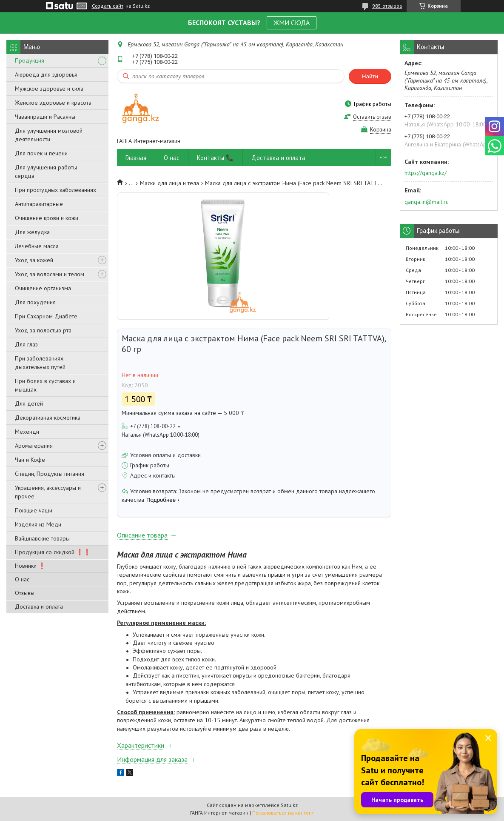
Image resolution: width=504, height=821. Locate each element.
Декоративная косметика (48, 418)
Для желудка (32, 232)
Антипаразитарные (39, 204)
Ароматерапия (34, 446)
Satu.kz (289, 805)
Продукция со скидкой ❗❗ (53, 552)
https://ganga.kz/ (426, 173)
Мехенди (27, 432)
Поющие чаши (34, 510)
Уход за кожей (34, 260)
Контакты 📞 (215, 158)
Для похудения (35, 302)
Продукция (30, 60)
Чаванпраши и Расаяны (45, 117)
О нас (22, 579)
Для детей (29, 403)
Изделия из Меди (38, 524)
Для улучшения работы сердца (46, 172)
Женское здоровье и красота (53, 103)
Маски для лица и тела (169, 183)
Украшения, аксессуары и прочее (48, 492)
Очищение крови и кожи (47, 218)
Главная (136, 158)
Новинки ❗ (30, 566)
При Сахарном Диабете (46, 316)
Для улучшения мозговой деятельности (49, 135)
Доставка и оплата (39, 606)
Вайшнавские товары (42, 538)
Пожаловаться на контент (283, 813)
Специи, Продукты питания (50, 474)
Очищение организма (43, 288)
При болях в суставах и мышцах (45, 385)
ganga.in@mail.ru (427, 202)
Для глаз (26, 344)
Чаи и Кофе (30, 460)
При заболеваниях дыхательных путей (40, 363)
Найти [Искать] (370, 76)
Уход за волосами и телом (50, 274)
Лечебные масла (37, 246)
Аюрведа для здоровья (46, 74)
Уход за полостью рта (43, 330)
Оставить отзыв (372, 117)
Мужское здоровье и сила (49, 89)
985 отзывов (387, 6)
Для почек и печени (41, 153)
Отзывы (25, 593)
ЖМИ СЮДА (292, 23)
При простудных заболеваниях (56, 190)
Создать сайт (108, 6)
